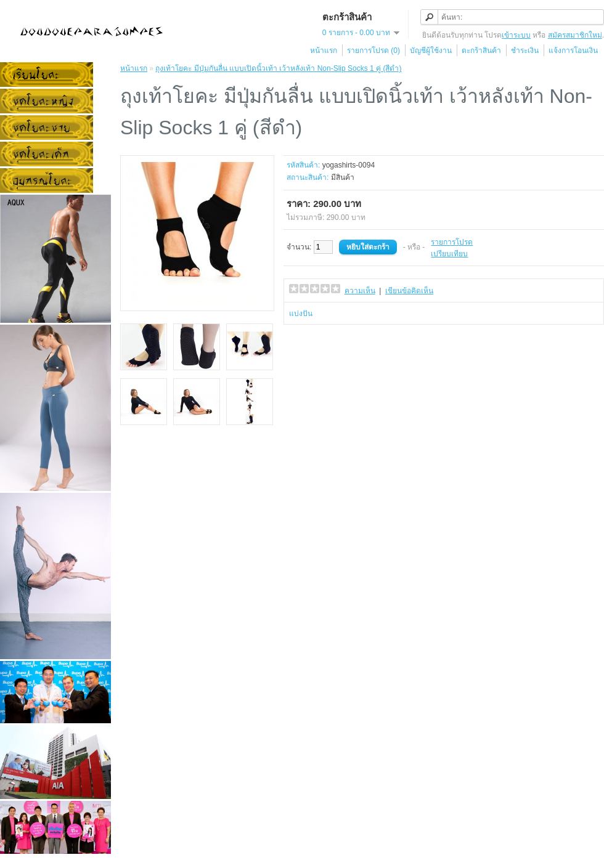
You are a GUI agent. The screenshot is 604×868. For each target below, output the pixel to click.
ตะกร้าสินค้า (481, 51)
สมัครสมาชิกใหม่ (575, 35)
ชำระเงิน (525, 51)
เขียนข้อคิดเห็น (409, 291)
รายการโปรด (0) (373, 51)
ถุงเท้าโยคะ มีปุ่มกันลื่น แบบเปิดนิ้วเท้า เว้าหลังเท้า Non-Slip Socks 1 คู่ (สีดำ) (278, 68)
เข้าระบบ (516, 35)
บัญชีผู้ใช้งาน (431, 51)
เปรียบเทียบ (449, 254)
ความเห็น (360, 291)
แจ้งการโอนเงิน (573, 51)
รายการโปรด (452, 242)
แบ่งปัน (301, 314)
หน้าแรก (324, 51)
